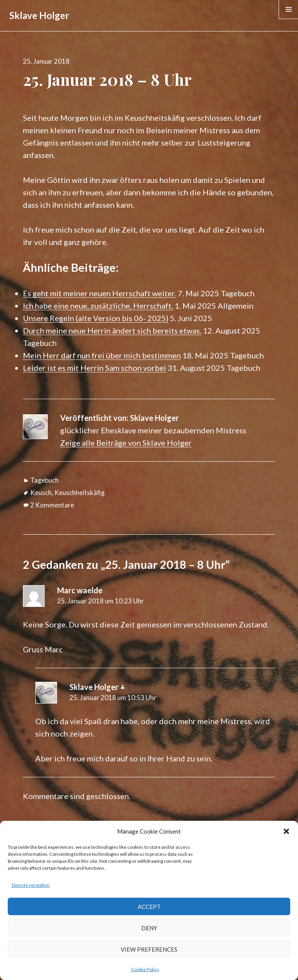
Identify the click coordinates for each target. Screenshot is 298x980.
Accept (149, 907)
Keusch (41, 493)
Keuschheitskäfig (80, 493)
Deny (149, 928)
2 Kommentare (52, 505)
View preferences (149, 949)
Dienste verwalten (31, 885)
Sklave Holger (39, 15)
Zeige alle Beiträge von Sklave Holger (126, 443)
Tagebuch (44, 480)
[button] (286, 831)
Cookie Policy (145, 969)
